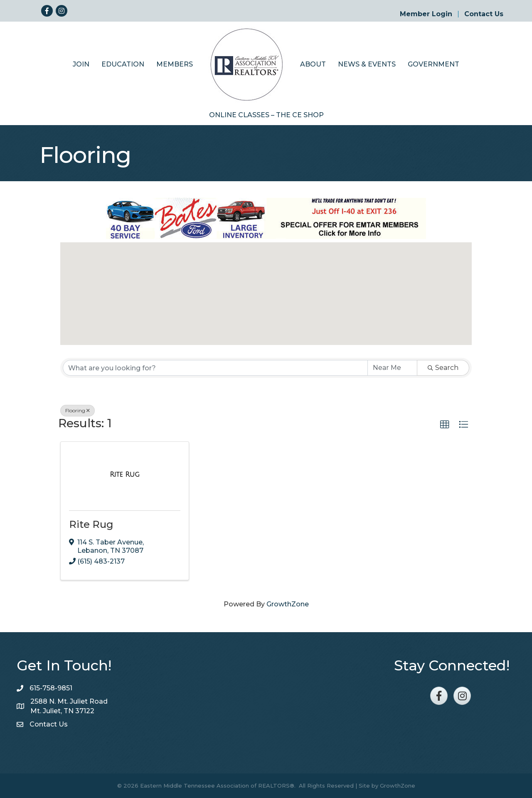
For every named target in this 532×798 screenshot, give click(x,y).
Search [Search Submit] (443, 368)
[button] (266, 286)
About (313, 64)
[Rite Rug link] (125, 475)
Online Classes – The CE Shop (266, 115)
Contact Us (484, 14)
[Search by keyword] (215, 368)
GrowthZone (288, 604)
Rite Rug (91, 524)
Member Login (426, 14)
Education (123, 64)
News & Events (367, 64)
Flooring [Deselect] (78, 410)
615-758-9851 (51, 688)
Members (175, 64)
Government (433, 64)
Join (81, 64)
